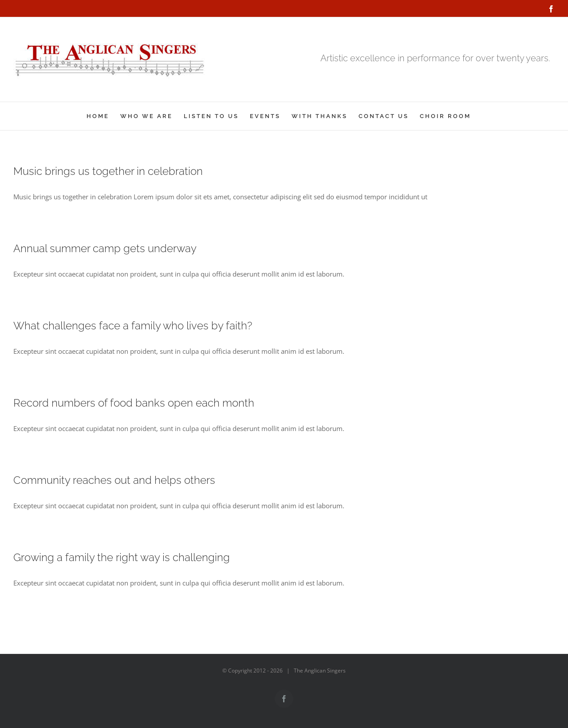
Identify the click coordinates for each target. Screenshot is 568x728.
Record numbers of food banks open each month (134, 403)
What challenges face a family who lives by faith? (133, 326)
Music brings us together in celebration (108, 171)
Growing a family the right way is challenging (122, 557)
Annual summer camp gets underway (105, 248)
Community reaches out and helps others (114, 480)
